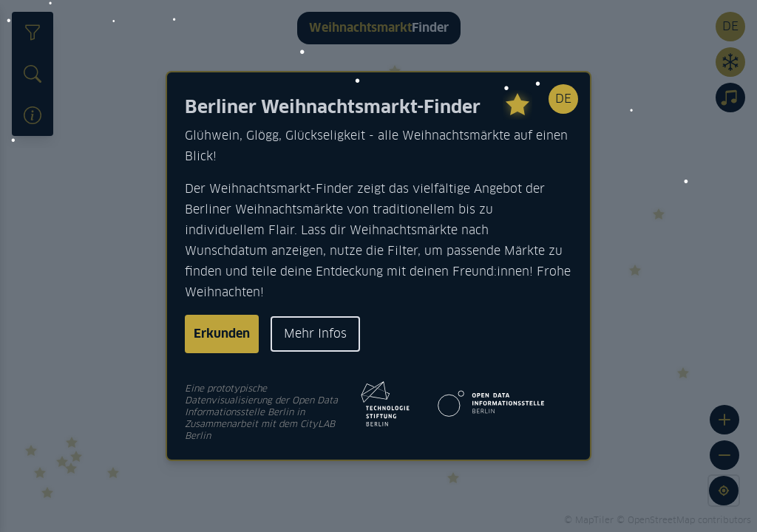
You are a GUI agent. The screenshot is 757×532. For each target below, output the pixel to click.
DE (563, 99)
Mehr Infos (315, 334)
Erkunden (222, 334)
